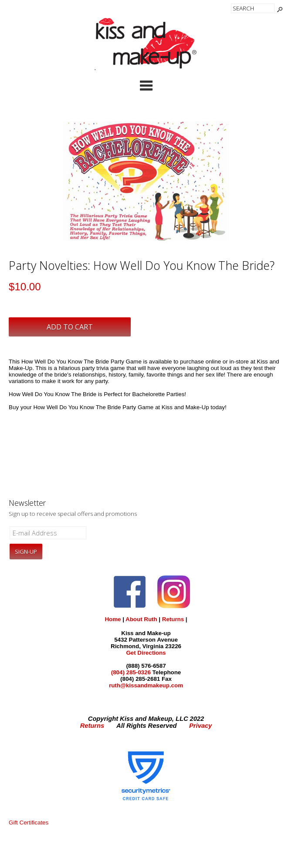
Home (113, 619)
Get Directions (146, 653)
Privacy (200, 726)
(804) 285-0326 (131, 672)
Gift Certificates (29, 823)
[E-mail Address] (48, 533)
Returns (173, 619)
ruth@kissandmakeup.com (146, 685)
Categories (146, 85)
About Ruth (141, 619)
